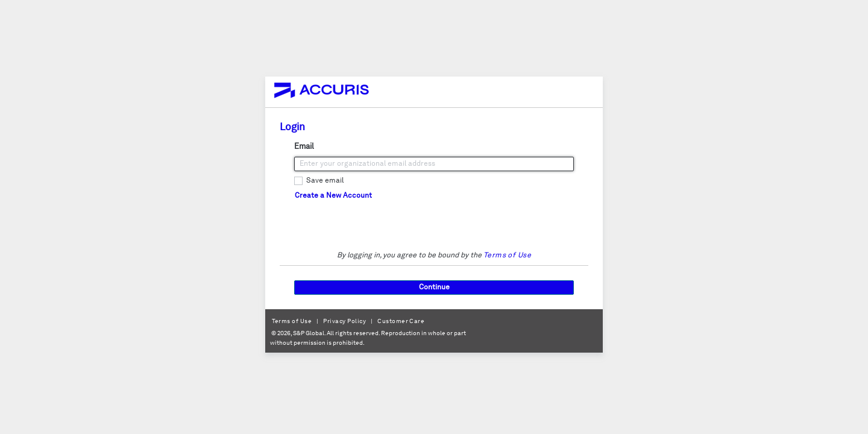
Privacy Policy (344, 321)
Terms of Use (508, 256)
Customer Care (401, 321)
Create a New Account (333, 196)
